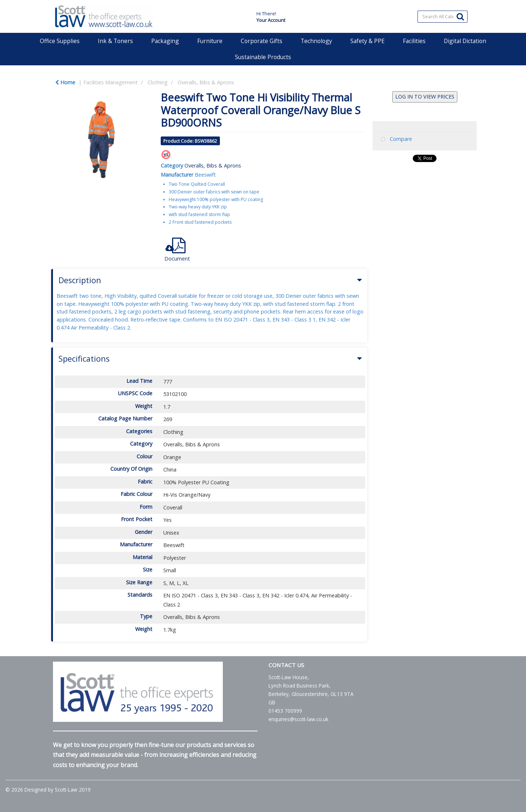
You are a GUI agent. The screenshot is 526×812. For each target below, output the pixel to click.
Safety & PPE (367, 41)
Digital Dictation (465, 41)
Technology (316, 41)
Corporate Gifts (262, 41)
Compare (395, 140)
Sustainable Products (263, 57)
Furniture (210, 41)
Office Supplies (60, 41)
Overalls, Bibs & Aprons (206, 82)
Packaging (165, 41)
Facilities (414, 41)
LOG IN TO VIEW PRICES (425, 97)
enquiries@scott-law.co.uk (298, 719)
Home (65, 82)
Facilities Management (110, 82)
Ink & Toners (115, 41)
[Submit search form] (460, 16)
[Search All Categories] (443, 17)
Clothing (158, 82)
